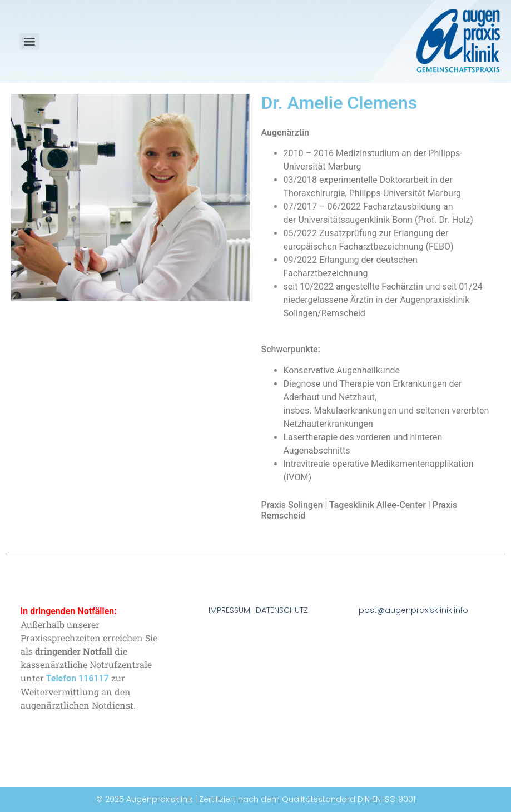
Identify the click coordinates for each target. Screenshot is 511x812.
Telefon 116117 (78, 678)
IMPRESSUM (229, 610)
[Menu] (29, 42)
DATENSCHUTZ (282, 610)
